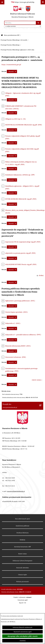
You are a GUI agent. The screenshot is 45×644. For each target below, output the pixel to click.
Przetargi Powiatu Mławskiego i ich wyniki (14, 40)
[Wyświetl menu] (43, 2)
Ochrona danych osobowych (22, 627)
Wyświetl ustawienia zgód (23, 632)
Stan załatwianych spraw (23, 519)
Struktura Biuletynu (23, 533)
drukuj (41, 275)
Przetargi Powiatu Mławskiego (10, 45)
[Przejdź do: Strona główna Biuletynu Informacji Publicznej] (2, 35)
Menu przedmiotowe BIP (12, 35)
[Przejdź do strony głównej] (22, 13)
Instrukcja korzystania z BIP (22, 547)
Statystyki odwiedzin (22, 568)
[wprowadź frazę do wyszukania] (20, 23)
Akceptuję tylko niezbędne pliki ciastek (22, 636)
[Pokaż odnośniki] (2, 2)
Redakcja (22, 540)
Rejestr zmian (22, 554)
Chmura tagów (23, 575)
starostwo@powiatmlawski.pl (16, 491)
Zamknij (23, 641)
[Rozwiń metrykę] (12, 71)
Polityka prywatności (23, 582)
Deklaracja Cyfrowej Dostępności (22, 561)
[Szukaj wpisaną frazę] (38, 23)
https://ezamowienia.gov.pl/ (11, 65)
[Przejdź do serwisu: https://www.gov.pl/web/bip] (22, 2)
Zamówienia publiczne (23, 526)
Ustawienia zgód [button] (23, 600)
